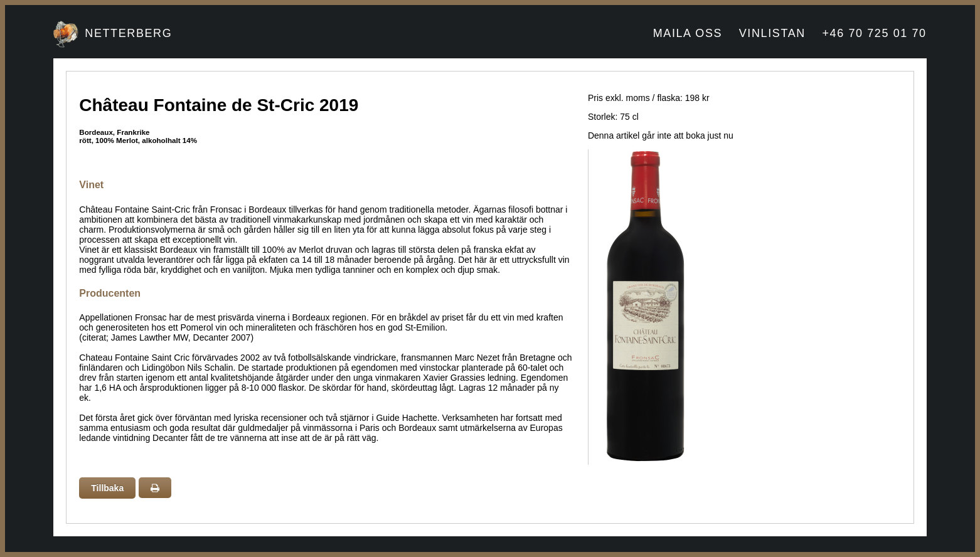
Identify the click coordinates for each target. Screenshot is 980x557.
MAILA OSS (688, 33)
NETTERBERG (128, 33)
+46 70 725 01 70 (874, 33)
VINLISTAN (772, 33)
